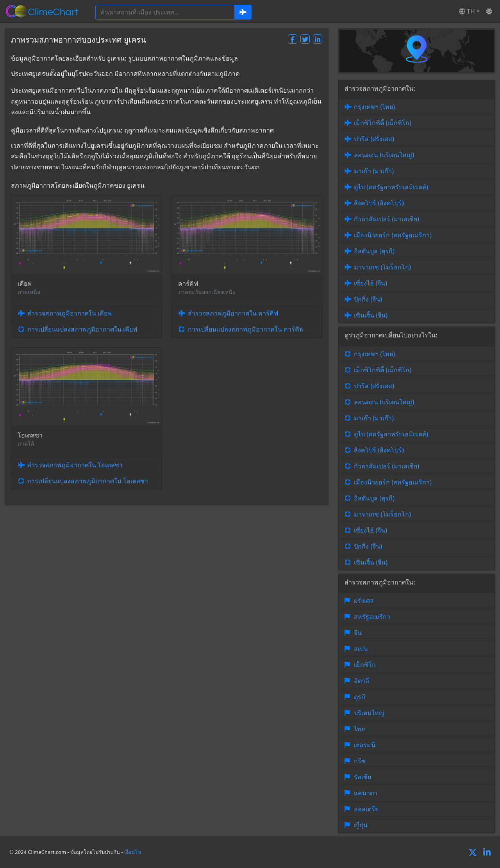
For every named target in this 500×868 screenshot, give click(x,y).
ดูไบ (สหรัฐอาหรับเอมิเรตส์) (391, 187)
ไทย (359, 729)
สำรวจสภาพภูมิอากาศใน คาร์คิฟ (233, 313)
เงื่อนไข (133, 852)
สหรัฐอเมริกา (372, 617)
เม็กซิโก (365, 665)
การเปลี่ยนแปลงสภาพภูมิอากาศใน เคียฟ (82, 329)
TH (467, 11)
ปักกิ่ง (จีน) (368, 299)
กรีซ (360, 761)
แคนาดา (366, 793)
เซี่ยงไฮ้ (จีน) (371, 283)
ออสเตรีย (366, 809)
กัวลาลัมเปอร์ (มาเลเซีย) (387, 219)
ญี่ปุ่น (361, 825)
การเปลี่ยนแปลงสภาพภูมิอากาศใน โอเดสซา (88, 481)
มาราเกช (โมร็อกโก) (382, 267)
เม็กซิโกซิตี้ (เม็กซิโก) (383, 123)
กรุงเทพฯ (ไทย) (374, 107)
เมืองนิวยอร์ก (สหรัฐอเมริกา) (393, 235)
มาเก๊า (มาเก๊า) (374, 171)
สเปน (361, 649)
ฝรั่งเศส (364, 601)
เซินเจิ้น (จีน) (371, 315)
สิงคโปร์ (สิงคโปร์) (379, 203)
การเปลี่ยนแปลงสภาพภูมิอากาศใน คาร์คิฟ (246, 329)
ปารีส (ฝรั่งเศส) (374, 139)
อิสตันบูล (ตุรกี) (374, 251)
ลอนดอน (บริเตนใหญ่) (384, 155)
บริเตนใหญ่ (369, 713)
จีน (358, 633)
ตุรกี (360, 697)
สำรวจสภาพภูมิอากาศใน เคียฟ (70, 313)
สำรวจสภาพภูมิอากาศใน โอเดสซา (75, 465)
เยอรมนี (365, 745)
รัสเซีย (362, 777)
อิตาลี (362, 681)
